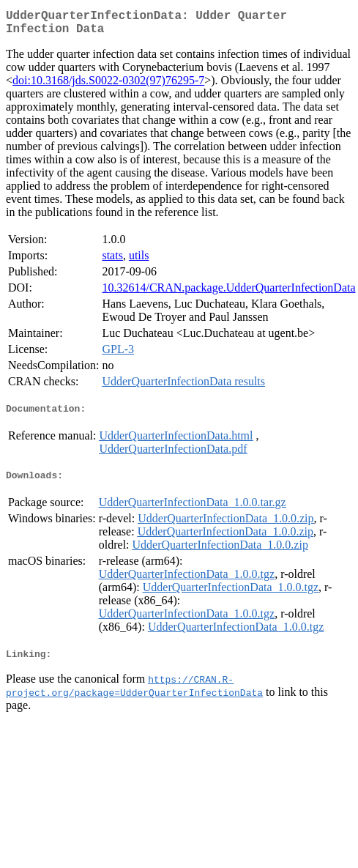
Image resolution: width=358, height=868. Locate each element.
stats (112, 261)
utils (139, 261)
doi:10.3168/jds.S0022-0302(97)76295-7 (108, 86)
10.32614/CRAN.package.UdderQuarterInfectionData (228, 293)
